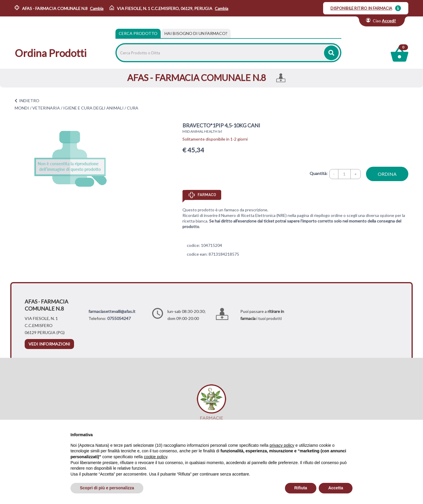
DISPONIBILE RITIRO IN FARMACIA (361, 8)
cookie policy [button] (156, 457)
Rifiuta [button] (301, 488)
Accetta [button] (336, 488)
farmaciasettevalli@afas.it (112, 311)
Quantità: (319, 173)
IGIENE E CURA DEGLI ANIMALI (93, 108)
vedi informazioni (49, 344)
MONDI (22, 108)
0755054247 (119, 318)
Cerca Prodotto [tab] (138, 33)
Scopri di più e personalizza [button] (107, 488)
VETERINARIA (46, 108)
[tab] (196, 33)
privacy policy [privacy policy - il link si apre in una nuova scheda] (282, 445)
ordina (387, 174)
